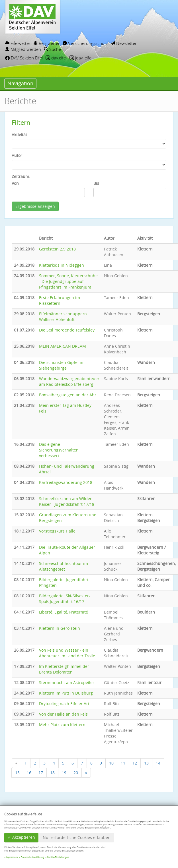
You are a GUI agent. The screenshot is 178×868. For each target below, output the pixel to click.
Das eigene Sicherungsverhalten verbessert (59, 450)
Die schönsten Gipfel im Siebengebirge (62, 365)
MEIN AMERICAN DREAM (63, 346)
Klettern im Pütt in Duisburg (66, 693)
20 (76, 773)
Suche (52, 49)
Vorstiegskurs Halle (57, 531)
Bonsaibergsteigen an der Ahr (68, 395)
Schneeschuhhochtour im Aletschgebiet (64, 566)
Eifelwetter (18, 43)
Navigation (20, 83)
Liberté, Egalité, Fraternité (64, 612)
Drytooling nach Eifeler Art (64, 704)
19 (64, 773)
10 (111, 763)
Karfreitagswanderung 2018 (66, 482)
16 (29, 773)
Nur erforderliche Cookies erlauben (77, 837)
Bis (96, 183)
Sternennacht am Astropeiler (67, 682)
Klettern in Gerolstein (60, 628)
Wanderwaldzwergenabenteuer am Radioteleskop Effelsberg (69, 381)
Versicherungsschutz (85, 43)
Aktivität (19, 135)
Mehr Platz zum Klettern (62, 725)
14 (158, 763)
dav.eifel (56, 58)
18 (52, 773)
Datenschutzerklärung (32, 857)
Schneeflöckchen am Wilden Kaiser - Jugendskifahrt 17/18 (67, 501)
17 (41, 773)
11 (123, 763)
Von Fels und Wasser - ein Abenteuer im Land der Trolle (67, 653)
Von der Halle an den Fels (63, 714)
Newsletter (124, 43)
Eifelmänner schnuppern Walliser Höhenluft (63, 317)
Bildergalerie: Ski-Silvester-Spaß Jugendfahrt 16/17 (65, 599)
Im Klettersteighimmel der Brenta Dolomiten (64, 669)
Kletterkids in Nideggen (62, 265)
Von (15, 183)
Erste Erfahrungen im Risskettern (60, 300)
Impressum (12, 857)
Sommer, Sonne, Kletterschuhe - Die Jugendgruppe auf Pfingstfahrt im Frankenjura (68, 281)
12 (135, 763)
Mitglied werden (23, 49)
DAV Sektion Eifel (24, 58)
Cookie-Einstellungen (58, 857)
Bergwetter (47, 43)
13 (146, 763)
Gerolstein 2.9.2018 (57, 249)
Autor (17, 155)
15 (17, 773)
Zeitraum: (21, 176)
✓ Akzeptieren (21, 837)
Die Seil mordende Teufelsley (67, 330)
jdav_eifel (81, 58)
